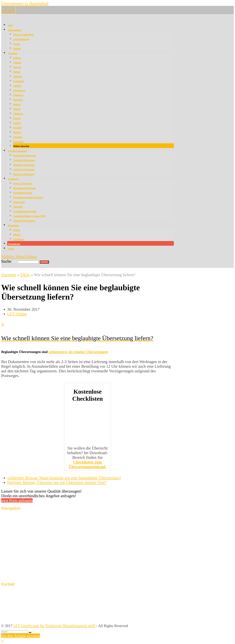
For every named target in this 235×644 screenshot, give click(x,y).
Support (13, 569)
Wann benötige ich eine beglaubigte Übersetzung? (64, 478)
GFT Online (17, 314)
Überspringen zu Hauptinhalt (25, 3)
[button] (88, 331)
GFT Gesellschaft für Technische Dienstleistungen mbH (54, 626)
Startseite (9, 275)
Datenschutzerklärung (23, 564)
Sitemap (13, 575)
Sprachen (14, 529)
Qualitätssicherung (21, 523)
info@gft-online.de (31, 8)
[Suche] (14, 632)
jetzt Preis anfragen (17, 501)
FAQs (25, 275)
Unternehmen (17, 518)
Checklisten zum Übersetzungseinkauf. (88, 464)
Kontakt (13, 553)
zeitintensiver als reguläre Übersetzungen (78, 352)
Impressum (15, 558)
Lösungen (14, 534)
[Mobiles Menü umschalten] (19, 257)
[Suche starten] (30, 632)
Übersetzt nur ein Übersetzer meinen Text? (57, 483)
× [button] (2, 640)
